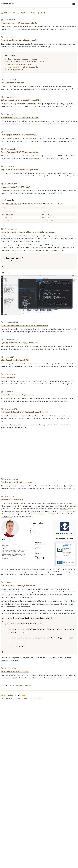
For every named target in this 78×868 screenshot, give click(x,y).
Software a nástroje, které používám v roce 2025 (21, 100)
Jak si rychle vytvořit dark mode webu (16, 482)
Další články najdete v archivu (20, 686)
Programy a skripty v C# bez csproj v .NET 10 (19, 23)
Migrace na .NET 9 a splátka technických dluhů (20, 169)
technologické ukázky (35, 514)
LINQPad (44, 236)
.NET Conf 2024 (6, 211)
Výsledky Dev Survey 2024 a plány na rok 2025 (20, 343)
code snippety (49, 514)
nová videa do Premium (30, 569)
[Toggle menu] (74, 4)
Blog (4, 13)
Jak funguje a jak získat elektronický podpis (19, 135)
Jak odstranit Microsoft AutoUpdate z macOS (19, 40)
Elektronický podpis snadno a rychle (19, 64)
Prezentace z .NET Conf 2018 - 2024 (16, 187)
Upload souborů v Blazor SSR (13, 83)
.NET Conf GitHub (12, 204)
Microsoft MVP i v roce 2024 (12, 499)
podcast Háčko (18, 511)
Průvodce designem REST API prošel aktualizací (20, 117)
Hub (12, 13)
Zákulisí (42, 13)
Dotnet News (6, 517)
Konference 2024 (8, 377)
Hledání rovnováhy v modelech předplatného (23, 67)
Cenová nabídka (23, 699)
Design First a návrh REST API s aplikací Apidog (20, 152)
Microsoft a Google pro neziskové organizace (23, 59)
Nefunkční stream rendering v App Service (18, 585)
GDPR (3, 699)
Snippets (22, 13)
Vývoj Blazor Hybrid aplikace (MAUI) (15, 360)
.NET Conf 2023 (6, 217)
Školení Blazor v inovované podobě (15, 671)
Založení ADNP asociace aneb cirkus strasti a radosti (25, 62)
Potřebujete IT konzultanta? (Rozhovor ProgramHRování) (24, 412)
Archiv (32, 13)
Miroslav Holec (7, 3)
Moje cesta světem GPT (15, 70)
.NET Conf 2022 (6, 221)
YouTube (63, 509)
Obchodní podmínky (11, 699)
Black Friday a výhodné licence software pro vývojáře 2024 (25, 325)
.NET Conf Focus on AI (8, 214)
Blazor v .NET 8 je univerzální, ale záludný (18, 395)
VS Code (30, 245)
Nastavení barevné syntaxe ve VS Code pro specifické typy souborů (28, 232)
